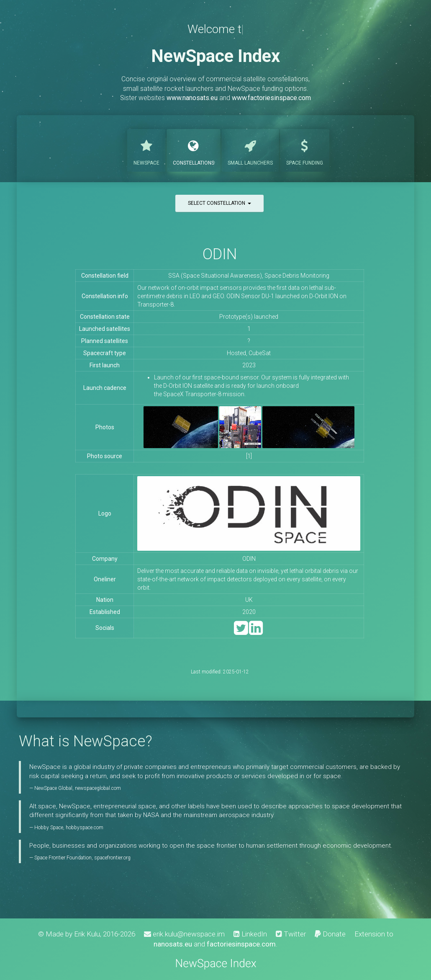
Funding (305, 150)
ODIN (220, 254)
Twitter (291, 934)
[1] (249, 456)
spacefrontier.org (112, 858)
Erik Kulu (87, 934)
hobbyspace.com (85, 828)
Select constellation (219, 203)
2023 (249, 365)
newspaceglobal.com (98, 788)
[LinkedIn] (256, 632)
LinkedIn (250, 934)
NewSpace (146, 150)
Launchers (250, 150)
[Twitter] (241, 632)
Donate (330, 934)
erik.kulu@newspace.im (184, 934)
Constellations (194, 150)
